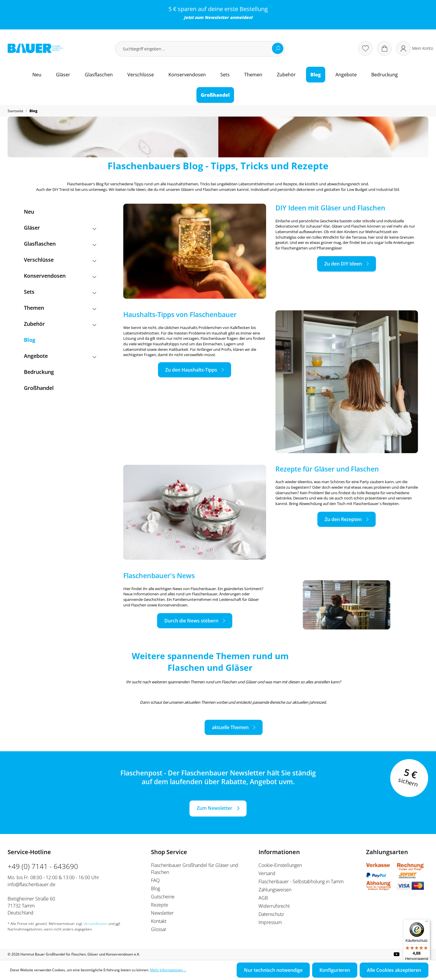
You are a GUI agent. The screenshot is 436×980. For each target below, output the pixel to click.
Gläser (60, 228)
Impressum (270, 922)
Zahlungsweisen (275, 890)
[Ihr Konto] (415, 48)
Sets (60, 292)
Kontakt (159, 921)
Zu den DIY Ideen (343, 264)
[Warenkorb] (384, 48)
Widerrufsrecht (274, 906)
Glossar (159, 929)
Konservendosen (60, 276)
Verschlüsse (60, 260)
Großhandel (39, 388)
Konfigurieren (335, 970)
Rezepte (160, 905)
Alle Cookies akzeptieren (394, 970)
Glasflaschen (60, 244)
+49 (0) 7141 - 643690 (43, 866)
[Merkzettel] (365, 48)
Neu (29, 212)
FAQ (155, 880)
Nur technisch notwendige (273, 970)
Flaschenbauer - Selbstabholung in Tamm (301, 882)
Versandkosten (96, 924)
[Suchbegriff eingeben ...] (200, 49)
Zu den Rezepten (343, 519)
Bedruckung (39, 372)
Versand (267, 873)
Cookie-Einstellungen (280, 865)
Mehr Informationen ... (168, 970)
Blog (30, 340)
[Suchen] (278, 48)
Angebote (60, 356)
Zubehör (60, 324)
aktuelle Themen (230, 727)
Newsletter (217, 17)
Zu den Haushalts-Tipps (191, 370)
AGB (263, 898)
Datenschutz (271, 914)
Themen (60, 308)
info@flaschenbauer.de (31, 884)
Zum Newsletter (215, 808)
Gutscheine (163, 897)
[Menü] (427, 923)
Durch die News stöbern (191, 621)
